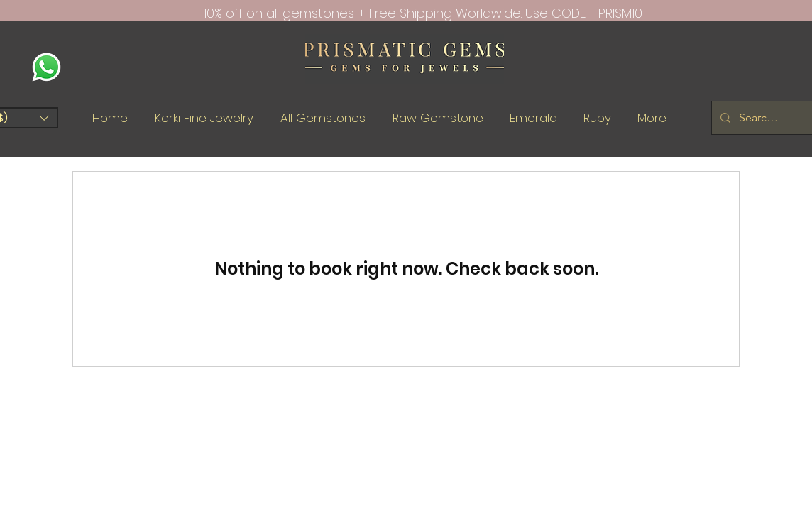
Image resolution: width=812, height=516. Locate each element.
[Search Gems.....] (761, 118)
